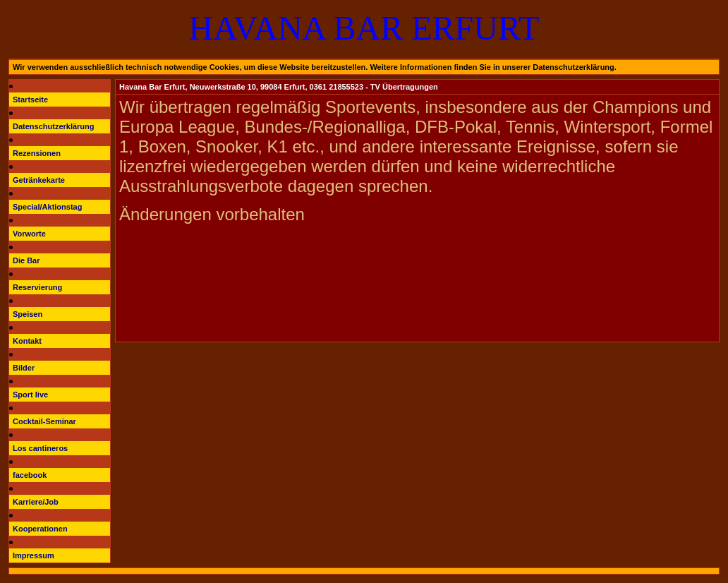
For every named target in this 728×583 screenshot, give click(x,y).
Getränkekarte (39, 180)
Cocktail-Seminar (44, 421)
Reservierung (37, 287)
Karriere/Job (36, 502)
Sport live (30, 395)
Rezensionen (37, 153)
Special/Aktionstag (47, 207)
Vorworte (29, 234)
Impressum (34, 555)
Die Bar (26, 260)
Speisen (28, 314)
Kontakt (27, 341)
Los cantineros (40, 448)
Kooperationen (40, 529)
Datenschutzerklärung (54, 126)
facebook (30, 475)
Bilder (24, 368)
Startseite (30, 100)
